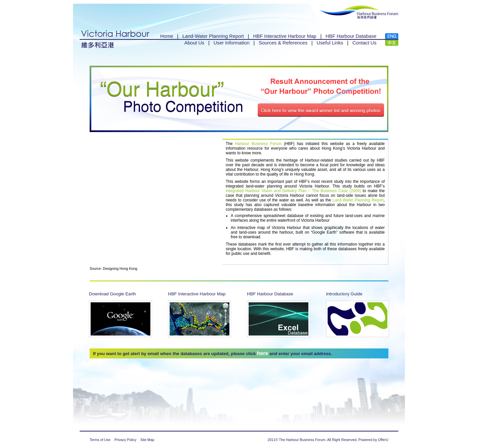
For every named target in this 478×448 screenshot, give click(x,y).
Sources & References (283, 43)
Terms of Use (100, 440)
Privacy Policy (125, 440)
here (263, 353)
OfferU (383, 440)
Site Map (147, 440)
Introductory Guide (344, 294)
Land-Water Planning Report (213, 36)
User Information (231, 43)
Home (166, 36)
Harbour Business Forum (258, 144)
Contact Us (365, 43)
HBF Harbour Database (351, 36)
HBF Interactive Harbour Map (285, 36)
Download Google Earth (113, 294)
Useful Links (330, 43)
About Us (194, 43)
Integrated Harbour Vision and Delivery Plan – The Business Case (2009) (293, 191)
